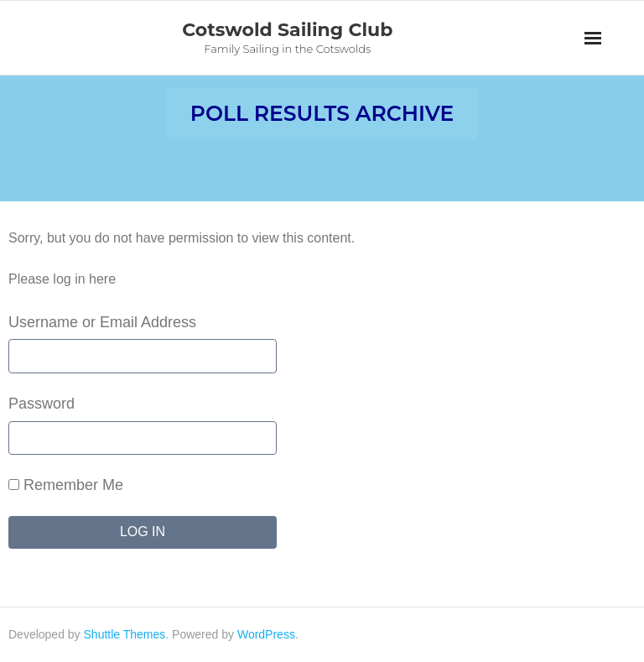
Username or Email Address (102, 322)
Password (42, 404)
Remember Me (66, 485)
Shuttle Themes (125, 634)
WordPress (266, 634)
